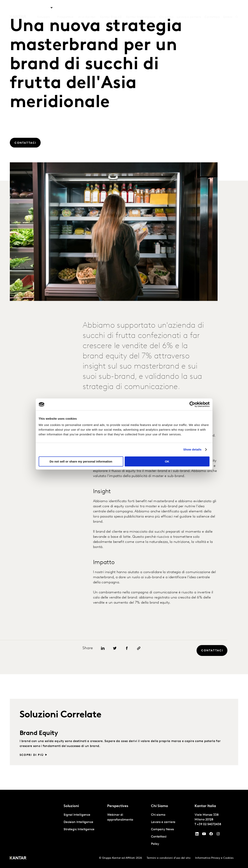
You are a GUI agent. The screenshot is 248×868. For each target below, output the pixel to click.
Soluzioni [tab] (44, 8)
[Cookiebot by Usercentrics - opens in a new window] (192, 404)
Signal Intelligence (77, 815)
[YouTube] (197, 835)
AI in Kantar (87, 8)
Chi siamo (166, 8)
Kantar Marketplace (141, 8)
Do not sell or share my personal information (81, 461)
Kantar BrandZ (111, 8)
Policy (155, 844)
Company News (162, 829)
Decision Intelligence (78, 822)
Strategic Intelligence (79, 829)
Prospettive (65, 8)
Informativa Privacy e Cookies (214, 858)
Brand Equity (39, 749)
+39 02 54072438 (209, 824)
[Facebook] (211, 835)
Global (228, 8)
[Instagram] (218, 835)
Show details (192, 449)
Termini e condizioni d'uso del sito (169, 858)
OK (167, 461)
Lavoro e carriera (189, 8)
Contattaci (212, 8)
